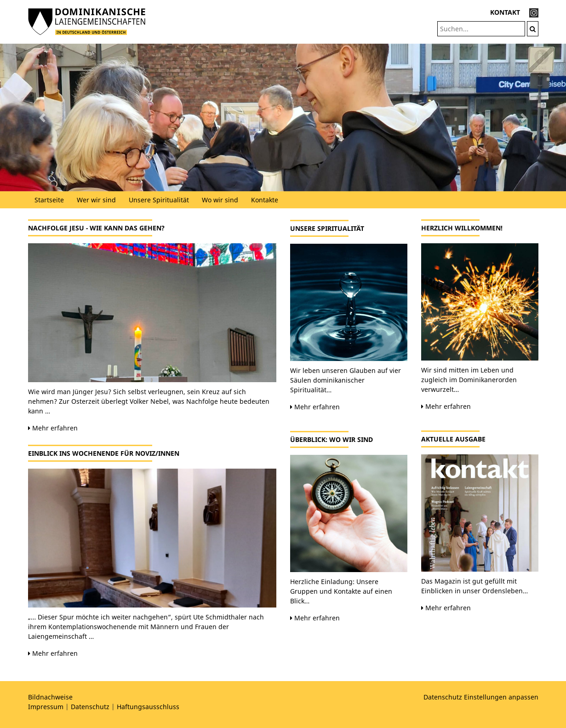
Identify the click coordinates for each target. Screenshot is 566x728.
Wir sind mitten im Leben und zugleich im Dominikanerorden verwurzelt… (469, 380)
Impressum (46, 707)
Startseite (49, 200)
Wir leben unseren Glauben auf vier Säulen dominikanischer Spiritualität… (346, 380)
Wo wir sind (220, 200)
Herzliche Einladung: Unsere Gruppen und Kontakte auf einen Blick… (341, 591)
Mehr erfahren (53, 428)
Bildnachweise (50, 697)
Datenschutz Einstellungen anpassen (481, 697)
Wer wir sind (96, 200)
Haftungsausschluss (148, 707)
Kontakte (265, 200)
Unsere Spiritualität (159, 200)
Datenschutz (90, 707)
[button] (43, 118)
